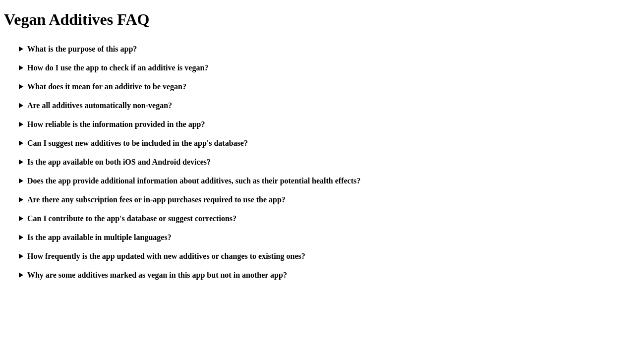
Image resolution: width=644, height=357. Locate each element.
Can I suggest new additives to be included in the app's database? (138, 143)
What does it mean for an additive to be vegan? (107, 87)
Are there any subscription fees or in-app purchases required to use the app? (156, 200)
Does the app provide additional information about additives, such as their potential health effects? (194, 181)
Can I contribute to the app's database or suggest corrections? (132, 218)
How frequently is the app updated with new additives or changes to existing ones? (166, 256)
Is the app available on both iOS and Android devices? (119, 162)
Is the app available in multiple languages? (99, 237)
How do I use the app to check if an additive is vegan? (118, 68)
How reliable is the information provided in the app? (116, 124)
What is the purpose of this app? (82, 49)
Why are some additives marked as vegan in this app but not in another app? (157, 275)
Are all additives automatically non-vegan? (100, 105)
